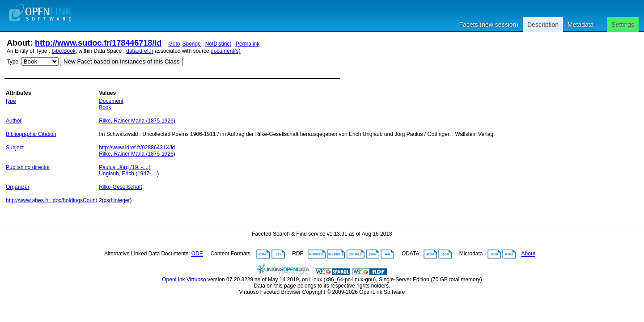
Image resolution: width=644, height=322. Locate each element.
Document (111, 101)
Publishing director (28, 167)
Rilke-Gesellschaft (121, 187)
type (11, 101)
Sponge (191, 44)
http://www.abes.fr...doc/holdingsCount (51, 200)
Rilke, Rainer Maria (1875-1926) (137, 121)
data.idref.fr (140, 51)
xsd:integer (117, 200)
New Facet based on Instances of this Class (121, 61)
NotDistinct (218, 44)
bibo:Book (64, 51)
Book (105, 107)
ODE (197, 254)
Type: (13, 62)
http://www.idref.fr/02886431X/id (137, 148)
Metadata (580, 25)
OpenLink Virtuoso (184, 280)
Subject (15, 148)
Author (14, 121)
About (528, 254)
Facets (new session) (489, 25)
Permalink (248, 44)
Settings (623, 25)
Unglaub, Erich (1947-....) (129, 174)
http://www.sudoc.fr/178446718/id (98, 43)
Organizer (18, 187)
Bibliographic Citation (31, 134)
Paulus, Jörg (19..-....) (125, 167)
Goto (174, 44)
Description (543, 25)
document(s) (226, 51)
